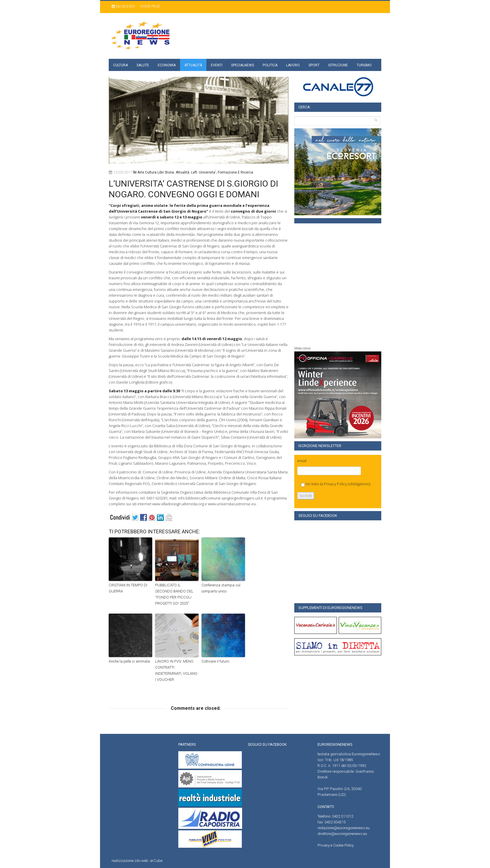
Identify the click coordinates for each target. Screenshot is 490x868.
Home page (150, 6)
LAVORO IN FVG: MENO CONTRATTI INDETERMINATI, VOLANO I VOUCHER (176, 670)
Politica (270, 65)
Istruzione (338, 65)
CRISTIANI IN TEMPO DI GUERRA (128, 588)
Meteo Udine (302, 348)
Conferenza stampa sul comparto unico (221, 588)
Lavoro (293, 65)
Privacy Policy (335, 484)
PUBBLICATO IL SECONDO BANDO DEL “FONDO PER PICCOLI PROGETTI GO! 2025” (174, 594)
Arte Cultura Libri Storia (156, 172)
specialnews (243, 65)
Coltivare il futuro (215, 661)
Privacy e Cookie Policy (336, 845)
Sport (314, 65)
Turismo (364, 65)
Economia (167, 65)
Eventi (217, 65)
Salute (143, 65)
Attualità (193, 65)
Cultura (120, 65)
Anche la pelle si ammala (129, 661)
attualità (183, 172)
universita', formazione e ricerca (226, 172)
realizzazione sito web (130, 861)
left (194, 172)
